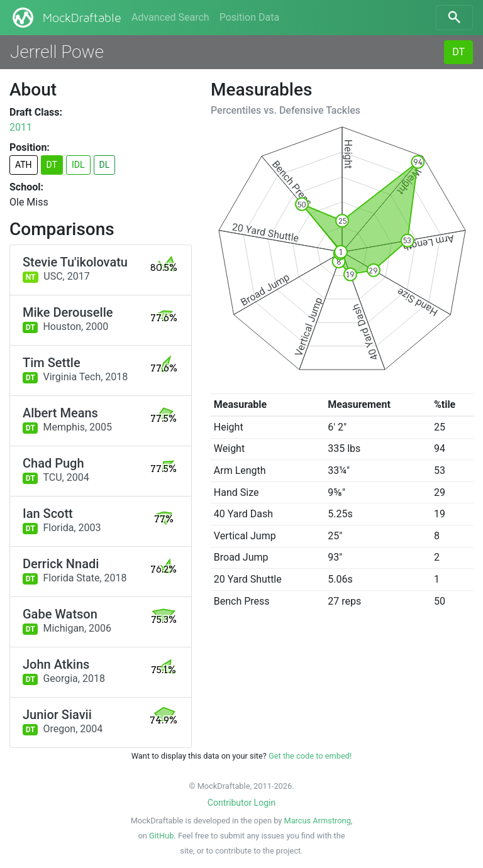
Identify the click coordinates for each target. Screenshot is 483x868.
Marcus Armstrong (317, 821)
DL (105, 165)
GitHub (161, 836)
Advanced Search (170, 17)
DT (458, 52)
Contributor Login (241, 803)
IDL (78, 165)
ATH (24, 165)
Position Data (249, 17)
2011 (21, 127)
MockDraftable (66, 18)
